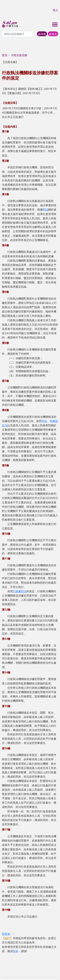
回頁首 (6, 934)
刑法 (45, 210)
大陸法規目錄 (19, 55)
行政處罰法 (20, 591)
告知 (16, 951)
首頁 (5, 55)
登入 (55, 10)
